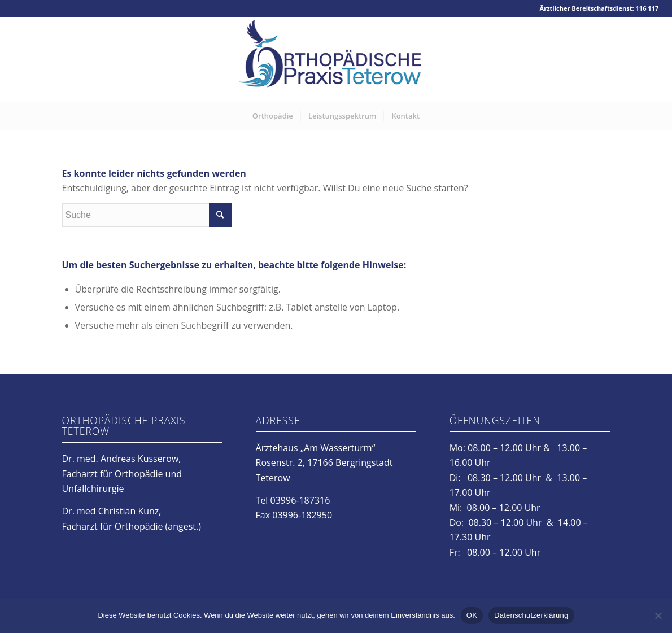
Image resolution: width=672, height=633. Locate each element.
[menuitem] (273, 116)
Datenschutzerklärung (531, 615)
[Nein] (658, 615)
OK (472, 615)
